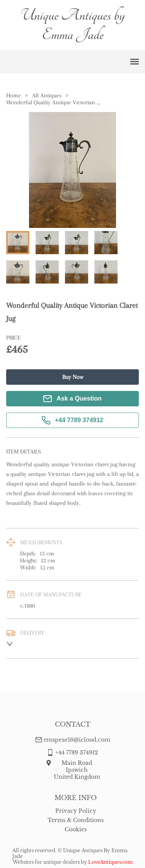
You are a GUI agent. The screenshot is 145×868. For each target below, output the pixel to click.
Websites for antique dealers (46, 862)
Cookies (76, 829)
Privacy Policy (76, 811)
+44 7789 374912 (72, 420)
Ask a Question (72, 399)
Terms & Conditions (76, 820)
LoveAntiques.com (110, 862)
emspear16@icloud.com (77, 740)
